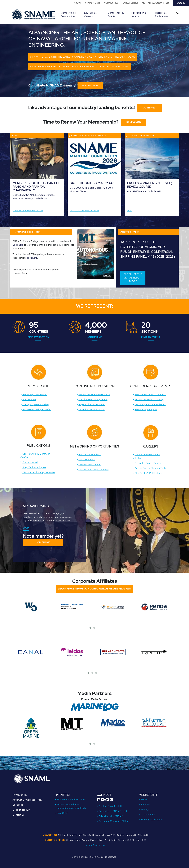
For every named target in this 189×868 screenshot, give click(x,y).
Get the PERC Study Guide (93, 399)
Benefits (145, 804)
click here (32, 258)
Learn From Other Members (94, 470)
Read (130, 211)
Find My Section (38, 337)
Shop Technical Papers (34, 467)
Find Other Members (90, 455)
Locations (18, 805)
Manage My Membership (36, 404)
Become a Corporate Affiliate (114, 821)
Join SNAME (94, 337)
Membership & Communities (68, 15)
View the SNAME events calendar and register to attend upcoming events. (80, 66)
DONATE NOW (90, 85)
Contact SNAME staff (110, 806)
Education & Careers (91, 15)
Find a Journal (30, 462)
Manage (145, 809)
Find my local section (152, 820)
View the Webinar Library (92, 409)
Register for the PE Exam (92, 404)
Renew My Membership (35, 394)
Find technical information (71, 799)
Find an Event (151, 337)
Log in (181, 3)
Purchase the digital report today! (133, 278)
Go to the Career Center (148, 463)
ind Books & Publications (149, 473)
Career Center (131, 3)
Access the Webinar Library (149, 399)
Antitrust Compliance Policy (27, 800)
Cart (144, 3)
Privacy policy (20, 795)
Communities (111, 3)
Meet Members (87, 460)
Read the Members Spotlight (28, 211)
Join (168, 3)
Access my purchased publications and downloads (71, 806)
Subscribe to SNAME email (113, 811)
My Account (156, 3)
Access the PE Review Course (94, 394)
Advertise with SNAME (111, 816)
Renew (144, 799)
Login (26, 528)
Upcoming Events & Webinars (150, 404)
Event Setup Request (146, 409)
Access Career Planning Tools (150, 468)
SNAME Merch (93, 3)
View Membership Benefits (37, 409)
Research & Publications (161, 15)
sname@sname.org (96, 845)
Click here (18, 245)
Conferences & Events (116, 15)
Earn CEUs (62, 813)
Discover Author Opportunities (39, 472)
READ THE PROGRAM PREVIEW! (84, 211)
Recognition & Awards (139, 15)
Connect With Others (90, 465)
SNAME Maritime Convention (150, 394)
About (78, 3)
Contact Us (18, 815)
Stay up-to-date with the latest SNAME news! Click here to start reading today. (82, 57)
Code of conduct (21, 810)
